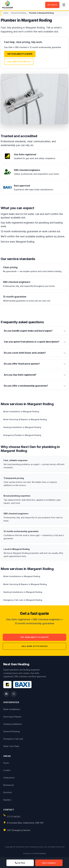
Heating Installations (13, 724)
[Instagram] (14, 694)
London (7, 770)
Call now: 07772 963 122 (19, 62)
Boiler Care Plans (11, 746)
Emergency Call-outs (13, 739)
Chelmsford (9, 778)
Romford (7, 792)
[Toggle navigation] (64, 5)
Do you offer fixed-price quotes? (22, 364)
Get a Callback (49, 863)
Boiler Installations (12, 709)
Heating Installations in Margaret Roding (23, 592)
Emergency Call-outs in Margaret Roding (23, 600)
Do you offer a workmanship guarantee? (26, 386)
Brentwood (8, 785)
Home (6, 13)
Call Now (20, 863)
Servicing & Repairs (12, 717)
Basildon (7, 800)
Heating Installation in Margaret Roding (22, 427)
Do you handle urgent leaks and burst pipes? (28, 331)
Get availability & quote (20, 54)
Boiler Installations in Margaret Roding (22, 576)
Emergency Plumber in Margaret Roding (22, 435)
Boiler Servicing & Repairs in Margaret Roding (25, 419)
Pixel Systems (40, 853)
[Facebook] (6, 694)
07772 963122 (14, 817)
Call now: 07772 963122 (34, 646)
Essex (6, 763)
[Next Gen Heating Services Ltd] (23, 5)
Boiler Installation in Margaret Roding (21, 411)
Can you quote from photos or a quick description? (32, 342)
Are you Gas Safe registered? (20, 375)
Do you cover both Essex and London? (25, 353)
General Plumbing (19, 13)
